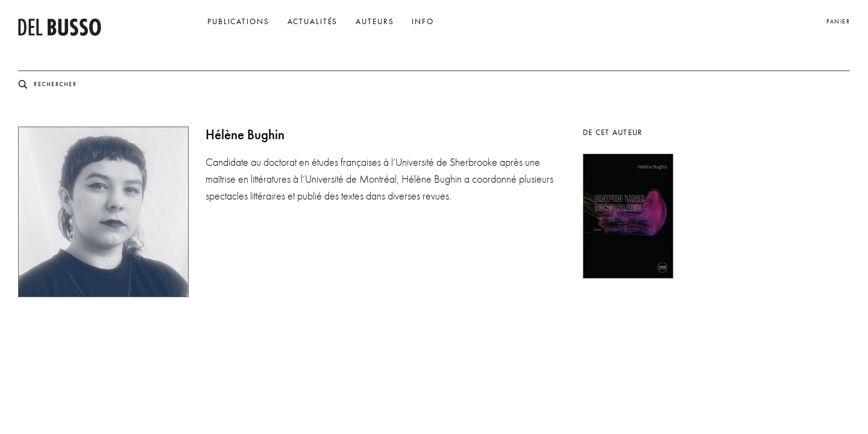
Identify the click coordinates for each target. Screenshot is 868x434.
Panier (838, 21)
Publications (238, 22)
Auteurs (375, 22)
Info (423, 22)
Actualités (313, 22)
